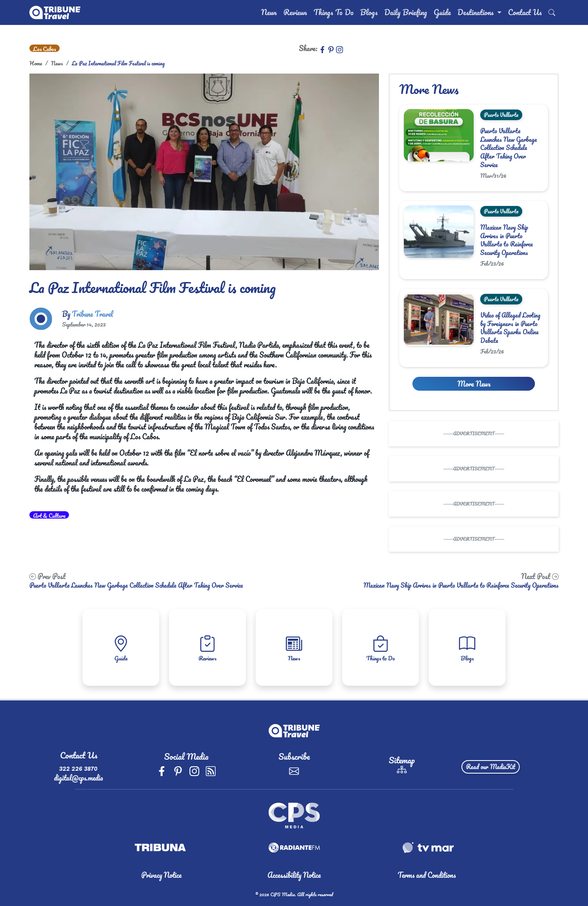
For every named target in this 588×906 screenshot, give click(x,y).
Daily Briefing (406, 12)
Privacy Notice (161, 875)
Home (36, 63)
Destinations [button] (477, 12)
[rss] (211, 770)
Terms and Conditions (427, 875)
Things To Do (334, 12)
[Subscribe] (294, 770)
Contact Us (525, 12)
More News (474, 384)
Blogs (369, 12)
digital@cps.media (78, 778)
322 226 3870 (78, 768)
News (269, 12)
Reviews (295, 12)
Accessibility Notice (294, 875)
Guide (442, 12)
